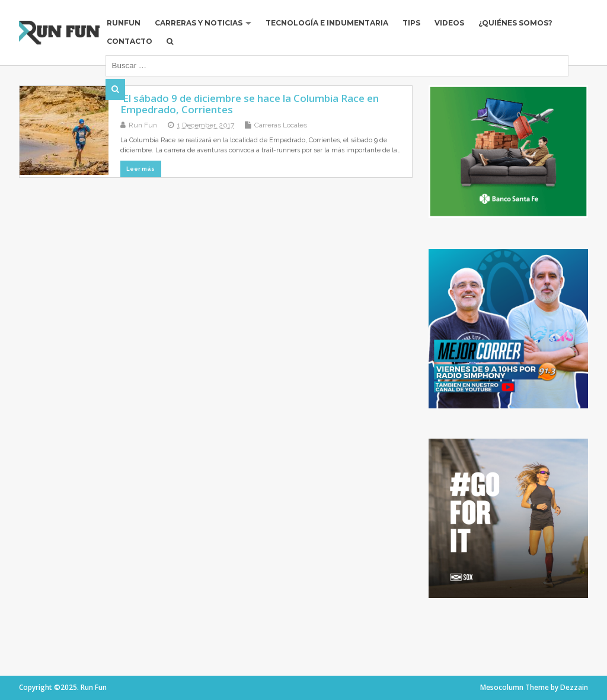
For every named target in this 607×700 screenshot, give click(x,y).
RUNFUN (124, 23)
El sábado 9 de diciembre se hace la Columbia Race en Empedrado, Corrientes (250, 103)
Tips (411, 23)
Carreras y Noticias (199, 23)
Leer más (140, 169)
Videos (449, 23)
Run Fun (143, 125)
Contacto (130, 41)
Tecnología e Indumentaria (327, 23)
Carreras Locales (281, 125)
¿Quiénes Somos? (515, 23)
